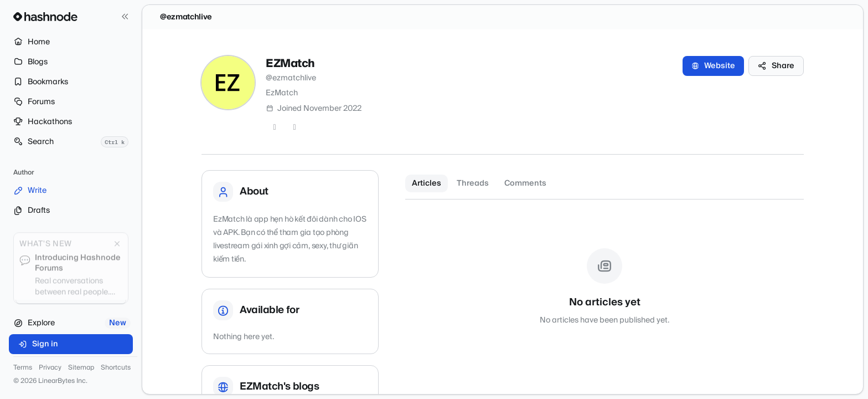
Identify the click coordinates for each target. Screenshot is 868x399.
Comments (525, 183)
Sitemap (81, 368)
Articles (427, 183)
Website (713, 66)
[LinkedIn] (294, 127)
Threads (473, 183)
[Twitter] (275, 127)
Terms (23, 368)
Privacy (50, 368)
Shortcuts (116, 368)
